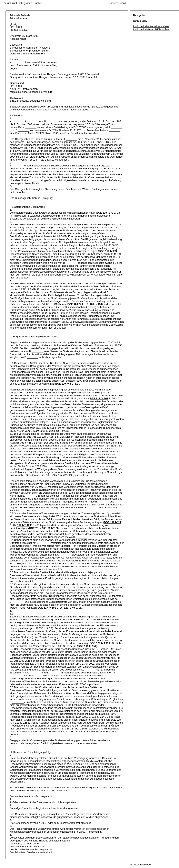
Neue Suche (140, 21)
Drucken (37, 3)
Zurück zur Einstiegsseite (18, 3)
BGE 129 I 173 (105, 213)
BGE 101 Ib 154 (87, 646)
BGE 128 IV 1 (75, 304)
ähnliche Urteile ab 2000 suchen (151, 29)
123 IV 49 (69, 608)
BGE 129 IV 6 (63, 384)
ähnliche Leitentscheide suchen (151, 26)
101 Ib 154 (96, 304)
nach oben (146, 865)
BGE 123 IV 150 (45, 428)
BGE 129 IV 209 (39, 310)
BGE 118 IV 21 (112, 522)
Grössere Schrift (117, 3)
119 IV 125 (21, 723)
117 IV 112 (23, 525)
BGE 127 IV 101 (47, 608)
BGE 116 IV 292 (108, 251)
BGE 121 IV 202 (99, 398)
